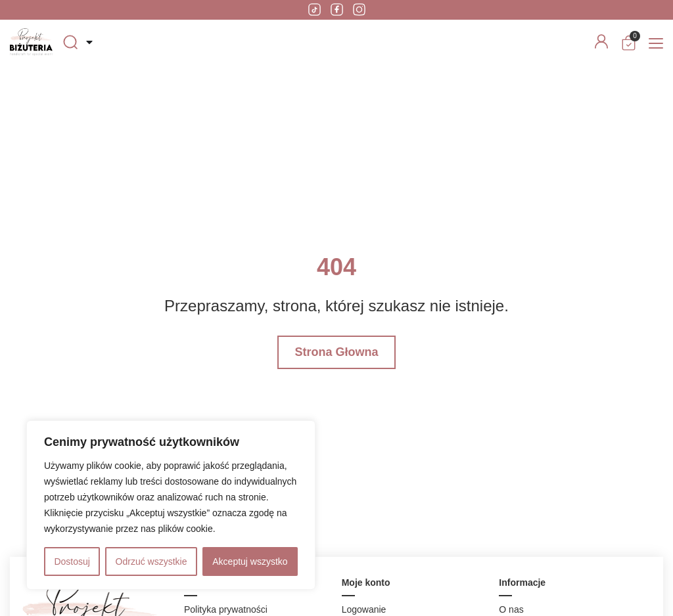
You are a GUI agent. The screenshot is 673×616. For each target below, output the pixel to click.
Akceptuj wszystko (250, 561)
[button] (656, 44)
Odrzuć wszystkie (151, 561)
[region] (171, 505)
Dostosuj (72, 561)
